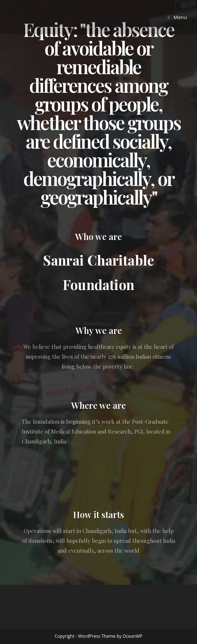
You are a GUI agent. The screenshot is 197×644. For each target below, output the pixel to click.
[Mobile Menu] (177, 17)
